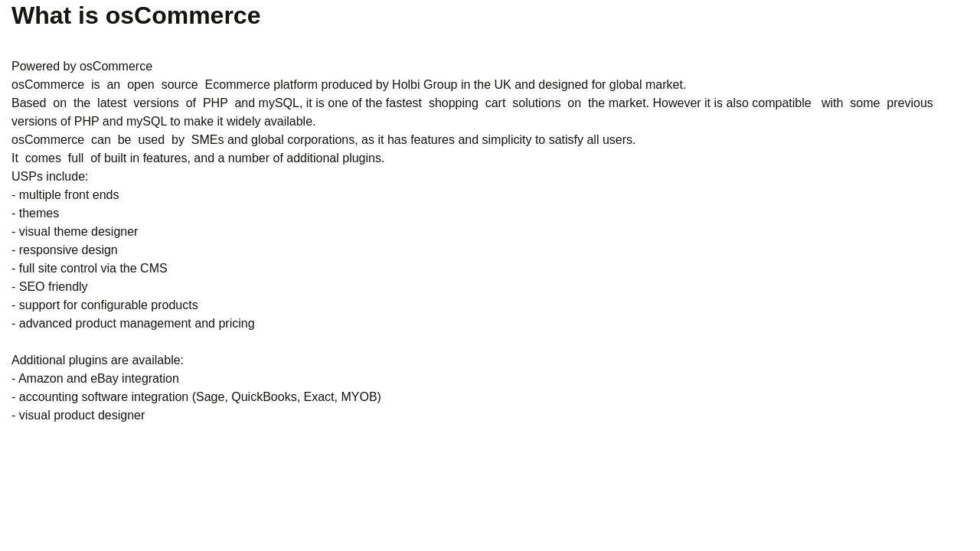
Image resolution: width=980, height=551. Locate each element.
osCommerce (116, 66)
